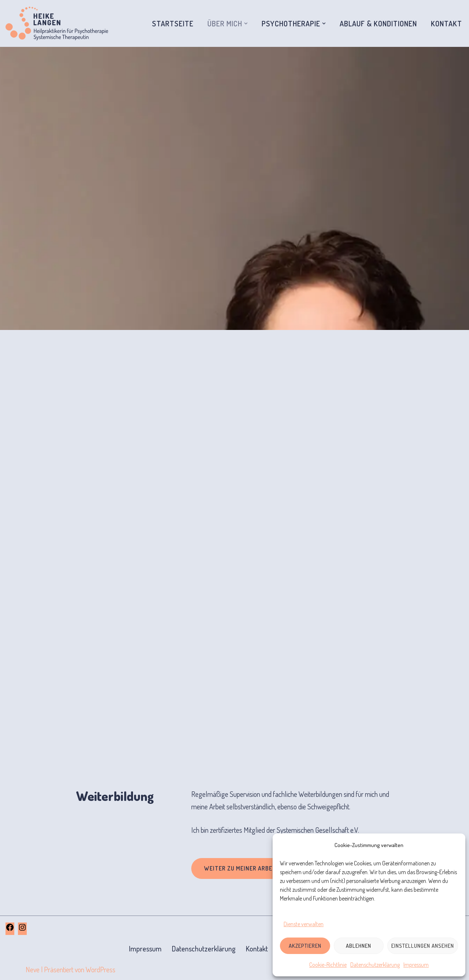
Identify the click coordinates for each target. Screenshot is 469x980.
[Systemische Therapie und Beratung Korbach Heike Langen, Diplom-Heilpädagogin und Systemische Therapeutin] (57, 23)
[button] (246, 23)
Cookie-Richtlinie (328, 965)
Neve (33, 969)
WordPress (101, 969)
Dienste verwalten (304, 924)
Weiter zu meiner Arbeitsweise (252, 868)
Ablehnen (359, 946)
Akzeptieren (305, 946)
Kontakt (446, 23)
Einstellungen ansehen (423, 946)
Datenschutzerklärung (375, 965)
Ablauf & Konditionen (378, 23)
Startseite (173, 23)
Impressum (416, 965)
